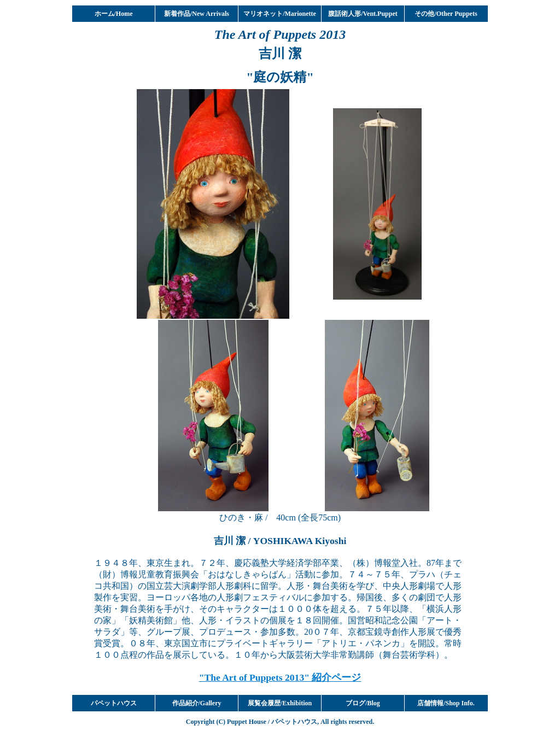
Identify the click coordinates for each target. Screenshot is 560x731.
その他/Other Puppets (446, 14)
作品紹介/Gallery (197, 703)
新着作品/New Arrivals (197, 14)
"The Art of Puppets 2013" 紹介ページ (280, 677)
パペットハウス (114, 703)
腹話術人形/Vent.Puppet (363, 14)
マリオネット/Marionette (280, 14)
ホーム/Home (114, 14)
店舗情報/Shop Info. (446, 703)
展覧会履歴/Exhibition (280, 703)
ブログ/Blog (363, 703)
